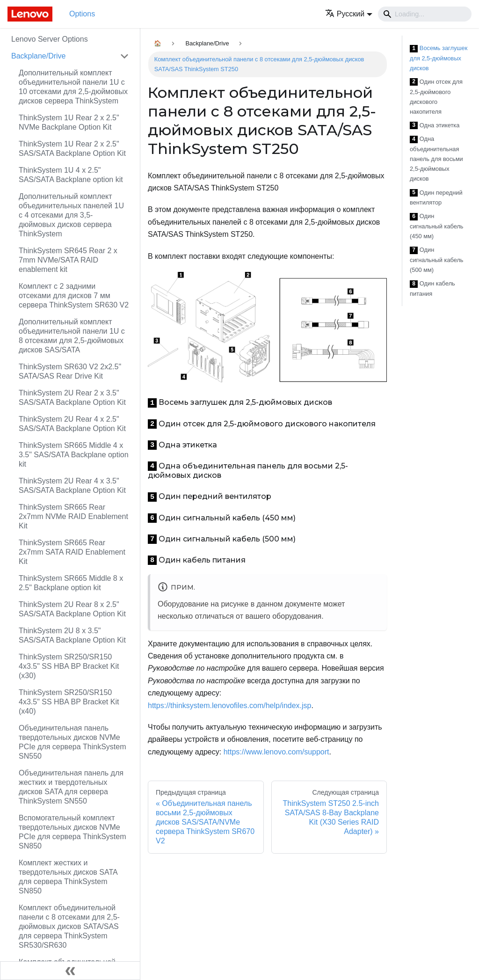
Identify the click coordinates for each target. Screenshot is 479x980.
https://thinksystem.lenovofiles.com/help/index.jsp (230, 706)
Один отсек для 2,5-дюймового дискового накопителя (436, 97)
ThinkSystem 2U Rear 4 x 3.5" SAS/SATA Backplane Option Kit (72, 486)
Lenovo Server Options (50, 39)
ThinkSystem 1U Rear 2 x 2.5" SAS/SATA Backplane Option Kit (72, 149)
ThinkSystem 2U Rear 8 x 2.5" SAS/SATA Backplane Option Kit (72, 609)
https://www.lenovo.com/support (276, 752)
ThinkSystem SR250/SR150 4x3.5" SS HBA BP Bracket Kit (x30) (69, 666)
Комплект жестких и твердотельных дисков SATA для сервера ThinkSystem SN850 (68, 877)
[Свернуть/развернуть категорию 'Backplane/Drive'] (124, 56)
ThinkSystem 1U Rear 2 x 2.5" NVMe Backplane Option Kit (69, 122)
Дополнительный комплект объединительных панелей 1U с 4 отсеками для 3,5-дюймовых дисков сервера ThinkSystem (71, 215)
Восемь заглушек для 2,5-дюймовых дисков (439, 58)
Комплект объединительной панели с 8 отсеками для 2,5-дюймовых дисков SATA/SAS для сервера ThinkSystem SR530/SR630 (69, 926)
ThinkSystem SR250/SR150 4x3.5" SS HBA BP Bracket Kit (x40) (69, 702)
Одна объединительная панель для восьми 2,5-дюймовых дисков (436, 159)
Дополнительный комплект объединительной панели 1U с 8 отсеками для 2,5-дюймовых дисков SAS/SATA (72, 336)
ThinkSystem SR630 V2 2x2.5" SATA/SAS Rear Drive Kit (70, 371)
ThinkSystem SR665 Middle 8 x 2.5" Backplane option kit (71, 583)
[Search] (425, 14)
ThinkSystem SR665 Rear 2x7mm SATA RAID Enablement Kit (72, 552)
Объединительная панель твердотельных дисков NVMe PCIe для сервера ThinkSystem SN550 (73, 742)
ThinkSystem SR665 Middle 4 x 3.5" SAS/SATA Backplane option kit (74, 455)
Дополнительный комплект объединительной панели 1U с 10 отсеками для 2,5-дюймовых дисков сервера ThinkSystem (73, 87)
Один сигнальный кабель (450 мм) (437, 226)
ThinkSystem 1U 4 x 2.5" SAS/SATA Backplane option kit (71, 175)
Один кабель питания (432, 289)
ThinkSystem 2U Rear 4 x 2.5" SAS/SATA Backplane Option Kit (72, 424)
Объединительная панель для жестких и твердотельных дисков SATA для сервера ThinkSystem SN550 (71, 787)
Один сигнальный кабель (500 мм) (437, 260)
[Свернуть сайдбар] (70, 971)
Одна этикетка (435, 126)
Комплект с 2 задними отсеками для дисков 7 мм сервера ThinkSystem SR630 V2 (74, 296)
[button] (349, 14)
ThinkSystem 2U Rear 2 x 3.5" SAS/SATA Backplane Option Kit (72, 398)
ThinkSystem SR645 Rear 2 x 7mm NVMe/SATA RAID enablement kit (68, 260)
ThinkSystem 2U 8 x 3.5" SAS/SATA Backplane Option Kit (72, 635)
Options (82, 14)
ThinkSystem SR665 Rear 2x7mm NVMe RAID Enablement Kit (73, 516)
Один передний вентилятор (436, 198)
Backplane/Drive (39, 56)
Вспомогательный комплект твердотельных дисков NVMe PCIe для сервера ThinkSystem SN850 (73, 832)
